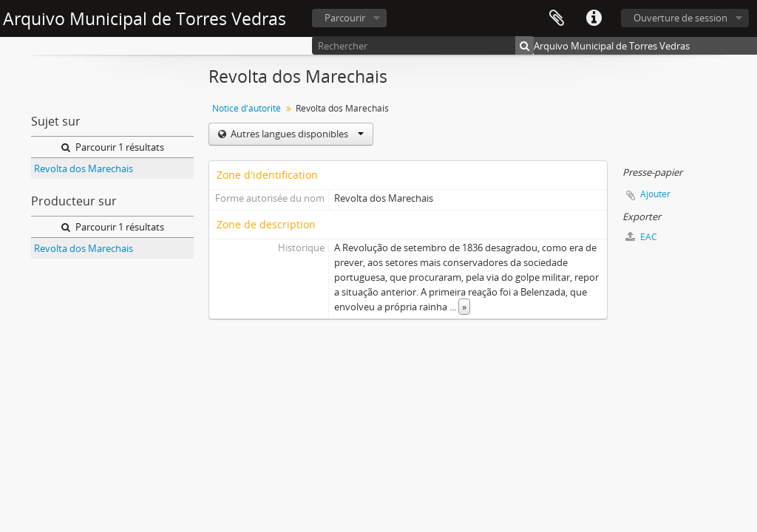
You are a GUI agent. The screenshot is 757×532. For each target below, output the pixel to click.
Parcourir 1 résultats (113, 147)
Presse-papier (557, 18)
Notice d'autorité (247, 108)
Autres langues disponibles (296, 134)
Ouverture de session (680, 18)
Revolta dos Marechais (84, 168)
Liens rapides (594, 18)
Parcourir (345, 18)
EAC (641, 237)
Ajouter (655, 194)
